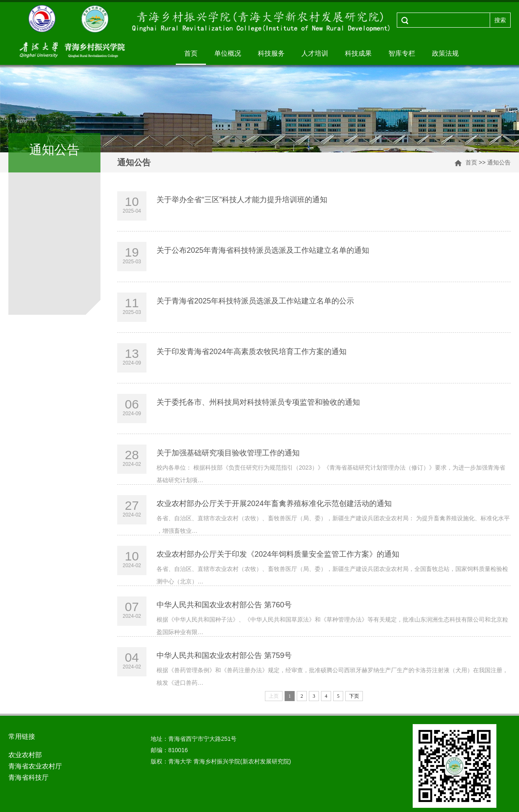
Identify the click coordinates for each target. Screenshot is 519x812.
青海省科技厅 (28, 777)
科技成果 (358, 53)
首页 (191, 53)
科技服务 (271, 53)
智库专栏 (402, 53)
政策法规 (445, 53)
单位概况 (228, 53)
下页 (354, 696)
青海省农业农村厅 (35, 766)
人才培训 (315, 53)
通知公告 (499, 162)
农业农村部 (25, 755)
